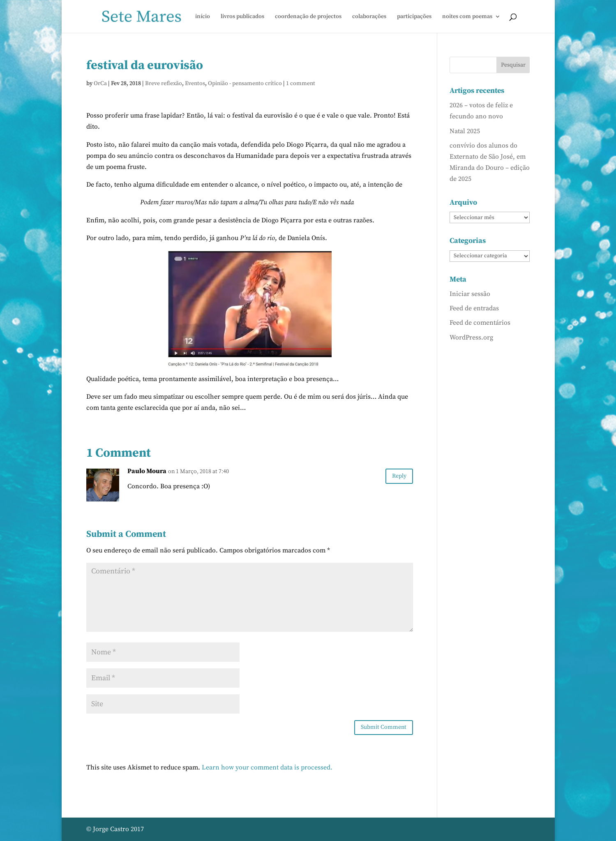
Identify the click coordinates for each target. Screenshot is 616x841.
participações (414, 17)
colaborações (369, 17)
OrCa (100, 83)
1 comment (301, 83)
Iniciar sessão (470, 294)
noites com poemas (467, 17)
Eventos (195, 83)
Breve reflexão (164, 83)
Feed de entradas (474, 308)
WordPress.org (471, 337)
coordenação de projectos (308, 17)
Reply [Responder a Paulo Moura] (399, 476)
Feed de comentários (480, 323)
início (203, 17)
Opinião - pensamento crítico (245, 83)
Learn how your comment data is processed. (267, 767)
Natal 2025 (465, 131)
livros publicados (242, 17)
